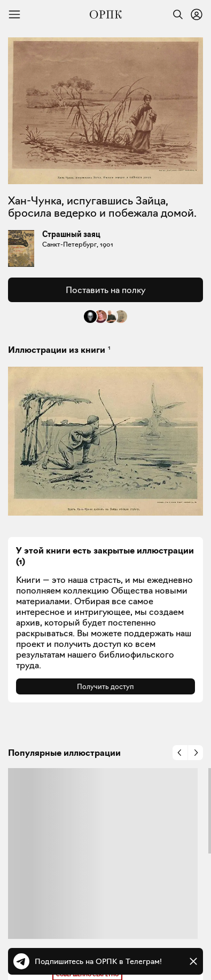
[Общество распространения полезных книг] (106, 14)
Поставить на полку (105, 290)
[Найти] (175, 14)
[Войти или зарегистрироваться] (197, 14)
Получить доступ (105, 686)
